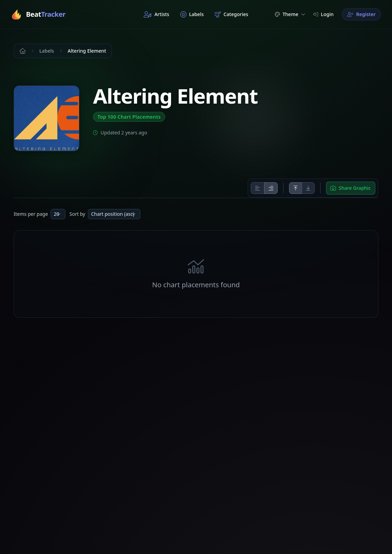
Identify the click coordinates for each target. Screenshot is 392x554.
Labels (192, 14)
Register (361, 14)
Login (323, 14)
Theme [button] (290, 14)
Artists (156, 14)
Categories (231, 14)
